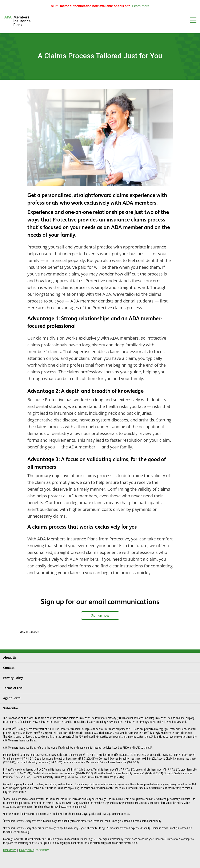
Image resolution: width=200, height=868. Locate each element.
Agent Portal (12, 698)
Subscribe (11, 708)
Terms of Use (13, 688)
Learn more (141, 6)
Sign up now (100, 615)
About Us (10, 658)
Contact (9, 668)
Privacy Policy (13, 678)
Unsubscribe (10, 850)
